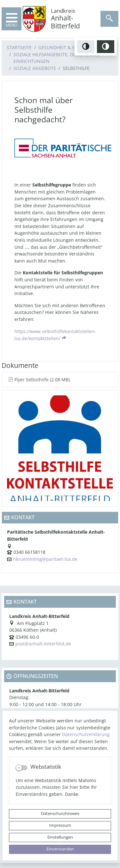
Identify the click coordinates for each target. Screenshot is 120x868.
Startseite (19, 47)
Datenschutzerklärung (86, 734)
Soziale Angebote (35, 68)
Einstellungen (60, 837)
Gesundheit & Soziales (65, 47)
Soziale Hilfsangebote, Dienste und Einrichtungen (56, 58)
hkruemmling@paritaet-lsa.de (45, 559)
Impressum (60, 825)
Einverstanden (60, 849)
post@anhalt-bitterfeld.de (43, 644)
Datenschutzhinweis (60, 814)
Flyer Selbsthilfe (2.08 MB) (39, 380)
